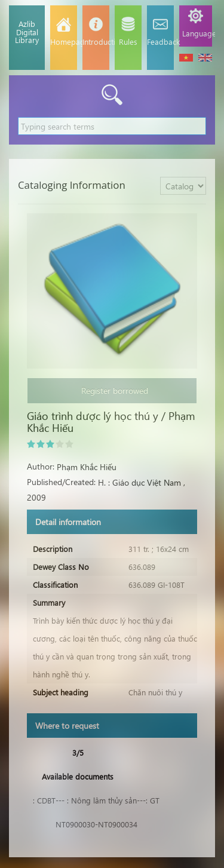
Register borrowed (112, 390)
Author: (41, 466)
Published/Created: (61, 482)
